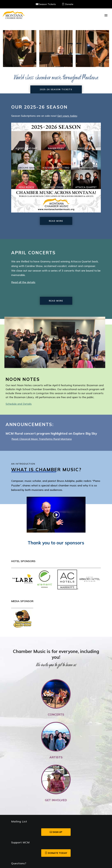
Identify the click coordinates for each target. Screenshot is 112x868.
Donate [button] (69, 4)
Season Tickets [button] (47, 4)
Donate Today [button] (58, 853)
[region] (56, 49)
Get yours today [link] (67, 116)
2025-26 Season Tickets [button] (56, 89)
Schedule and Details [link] (19, 404)
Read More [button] (56, 221)
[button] (106, 15)
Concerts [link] (56, 714)
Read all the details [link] (23, 282)
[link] (14, 15)
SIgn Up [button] (57, 832)
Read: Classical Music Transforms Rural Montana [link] (42, 439)
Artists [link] (56, 757)
